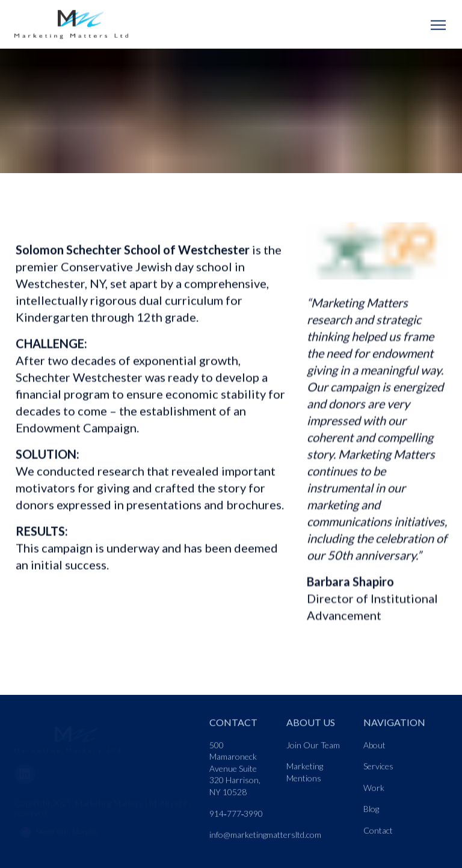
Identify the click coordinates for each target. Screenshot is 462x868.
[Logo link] (77, 26)
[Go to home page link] (67, 735)
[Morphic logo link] (105, 827)
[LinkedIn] (29, 767)
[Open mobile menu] (438, 26)
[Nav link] (241, 773)
